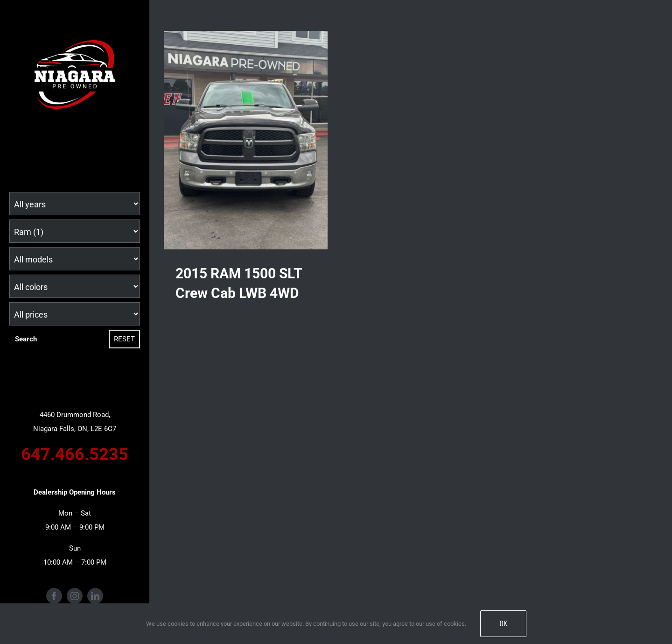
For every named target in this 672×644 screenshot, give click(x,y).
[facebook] (54, 596)
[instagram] (75, 596)
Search (26, 339)
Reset (124, 339)
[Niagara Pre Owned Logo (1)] (75, 31)
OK (503, 623)
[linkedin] (95, 596)
